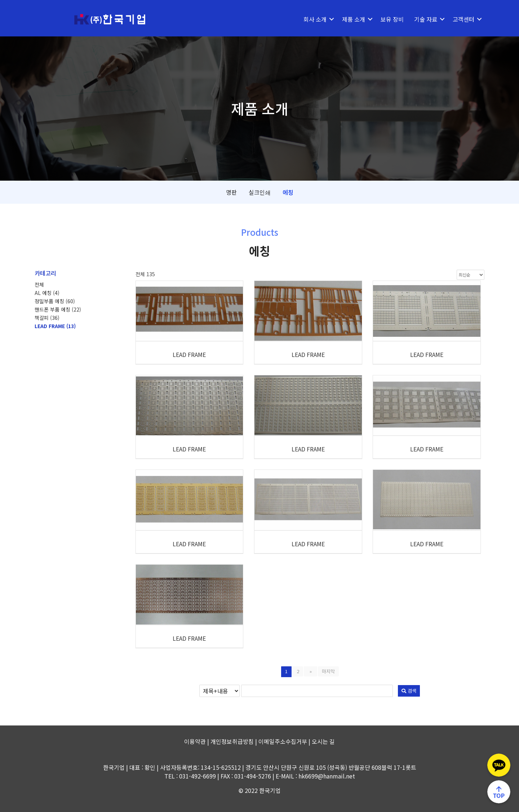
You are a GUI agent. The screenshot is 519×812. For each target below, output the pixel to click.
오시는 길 (323, 741)
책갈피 (47, 318)
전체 (39, 284)
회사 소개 (315, 19)
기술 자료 (426, 19)
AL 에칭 (47, 293)
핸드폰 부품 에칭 (58, 309)
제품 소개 (354, 19)
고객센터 (463, 19)
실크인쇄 (260, 192)
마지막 (327, 671)
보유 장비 (392, 19)
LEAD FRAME (55, 326)
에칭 (288, 192)
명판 (231, 192)
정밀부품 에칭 (55, 301)
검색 (355, 691)
